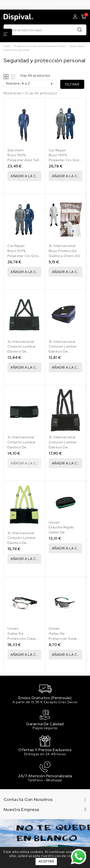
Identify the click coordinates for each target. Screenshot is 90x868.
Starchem (16, 150)
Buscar (80, 30)
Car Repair (57, 150)
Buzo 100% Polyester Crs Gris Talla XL (23, 256)
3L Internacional (62, 246)
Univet (54, 522)
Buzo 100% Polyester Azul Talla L (24, 160)
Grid (7, 77)
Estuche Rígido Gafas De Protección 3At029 (65, 532)
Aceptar (46, 861)
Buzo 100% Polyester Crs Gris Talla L (64, 160)
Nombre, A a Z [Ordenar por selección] (30, 84)
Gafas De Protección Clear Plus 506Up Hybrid (23, 639)
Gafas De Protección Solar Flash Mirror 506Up (65, 639)
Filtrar (72, 84)
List (14, 77)
